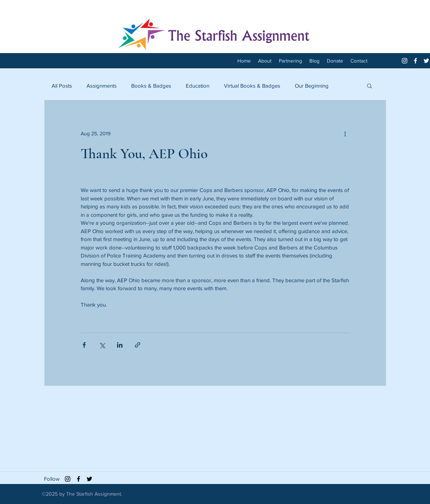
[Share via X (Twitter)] (102, 345)
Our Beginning (312, 86)
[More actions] (345, 133)
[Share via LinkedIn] (120, 345)
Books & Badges (151, 86)
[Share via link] (138, 345)
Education (198, 86)
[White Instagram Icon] (405, 61)
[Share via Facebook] (84, 345)
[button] (369, 85)
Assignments (102, 86)
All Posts (62, 86)
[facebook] (415, 61)
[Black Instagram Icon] (68, 479)
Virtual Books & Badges (252, 86)
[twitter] (426, 61)
